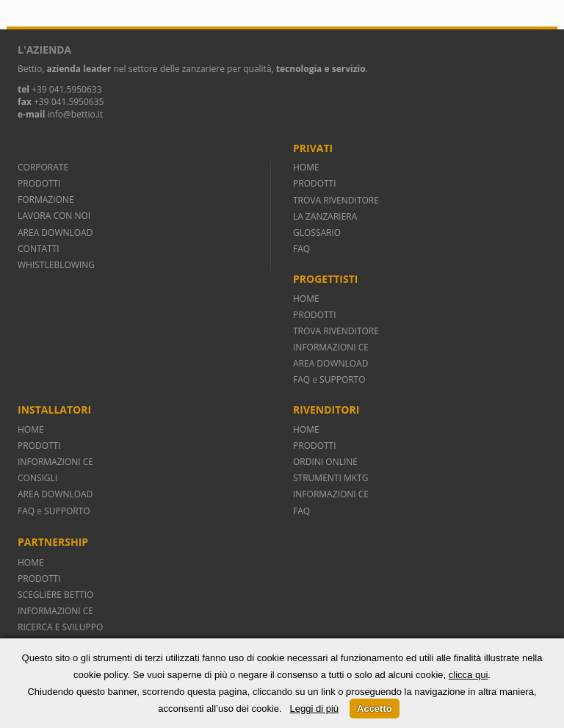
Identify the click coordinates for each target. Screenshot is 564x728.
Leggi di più (315, 709)
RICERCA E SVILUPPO (60, 627)
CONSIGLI (37, 478)
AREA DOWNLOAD (55, 233)
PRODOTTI (39, 183)
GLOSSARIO (317, 233)
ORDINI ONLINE (325, 462)
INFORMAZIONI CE (331, 347)
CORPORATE (43, 167)
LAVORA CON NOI (54, 216)
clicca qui (468, 675)
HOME (306, 167)
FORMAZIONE (46, 199)
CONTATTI (39, 249)
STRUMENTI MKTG (330, 478)
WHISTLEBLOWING (56, 265)
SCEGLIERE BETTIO (55, 595)
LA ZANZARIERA (325, 216)
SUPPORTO (342, 379)
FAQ (301, 249)
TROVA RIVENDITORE (336, 200)
